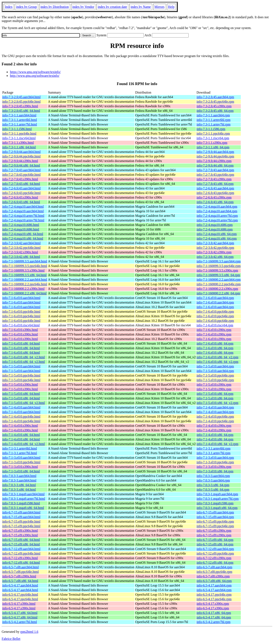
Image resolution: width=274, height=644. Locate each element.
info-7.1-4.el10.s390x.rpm (214, 426)
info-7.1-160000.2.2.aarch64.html (25, 280)
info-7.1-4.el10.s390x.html (20, 426)
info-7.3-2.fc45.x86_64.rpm (215, 111)
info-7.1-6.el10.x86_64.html (21, 343)
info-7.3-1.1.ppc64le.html (19, 134)
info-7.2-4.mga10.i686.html (21, 225)
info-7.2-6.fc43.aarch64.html (21, 188)
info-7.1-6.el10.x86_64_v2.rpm (217, 357)
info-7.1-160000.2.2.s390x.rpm (217, 289)
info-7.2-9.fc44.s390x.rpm (214, 161)
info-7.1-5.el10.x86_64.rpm (215, 394)
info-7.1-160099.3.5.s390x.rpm (217, 270)
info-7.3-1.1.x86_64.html (19, 147)
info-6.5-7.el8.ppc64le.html (21, 572)
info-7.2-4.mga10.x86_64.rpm (217, 234)
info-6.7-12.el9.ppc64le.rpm (215, 553)
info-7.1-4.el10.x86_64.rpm (215, 435)
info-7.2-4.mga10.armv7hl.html (23, 216)
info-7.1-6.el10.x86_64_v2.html (24, 357)
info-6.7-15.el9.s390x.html (20, 531)
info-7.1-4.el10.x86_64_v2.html (24, 444)
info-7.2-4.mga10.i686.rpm (215, 225)
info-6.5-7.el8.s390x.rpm (213, 576)
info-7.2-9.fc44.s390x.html (20, 161)
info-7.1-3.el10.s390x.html (20, 467)
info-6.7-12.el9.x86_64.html (21, 563)
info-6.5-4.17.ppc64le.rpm (214, 595)
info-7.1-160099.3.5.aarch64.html (25, 261)
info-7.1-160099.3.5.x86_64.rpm (218, 275)
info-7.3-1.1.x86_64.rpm (213, 147)
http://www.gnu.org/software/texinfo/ (35, 76)
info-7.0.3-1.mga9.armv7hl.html (24, 499)
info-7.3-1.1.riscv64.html (19, 138)
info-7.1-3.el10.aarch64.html (21, 458)
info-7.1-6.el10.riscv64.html (21, 325)
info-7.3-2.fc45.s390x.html (20, 106)
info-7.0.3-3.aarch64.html (19, 476)
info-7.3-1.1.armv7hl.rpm (213, 124)
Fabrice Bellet (11, 639)
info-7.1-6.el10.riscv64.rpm (215, 325)
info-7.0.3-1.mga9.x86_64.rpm (217, 508)
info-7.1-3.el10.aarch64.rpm (215, 458)
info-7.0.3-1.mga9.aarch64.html (23, 494)
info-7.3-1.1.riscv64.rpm (213, 138)
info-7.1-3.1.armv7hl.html (20, 453)
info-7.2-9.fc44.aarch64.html (21, 152)
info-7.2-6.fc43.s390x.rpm (214, 197)
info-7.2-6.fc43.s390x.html (20, 197)
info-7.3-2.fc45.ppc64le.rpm (215, 102)
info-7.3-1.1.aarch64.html (19, 115)
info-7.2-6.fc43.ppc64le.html (21, 193)
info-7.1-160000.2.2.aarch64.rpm (219, 280)
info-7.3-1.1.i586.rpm (211, 129)
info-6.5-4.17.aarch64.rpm (214, 585)
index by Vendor (83, 7)
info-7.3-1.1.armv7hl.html (20, 124)
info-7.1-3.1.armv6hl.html (20, 448)
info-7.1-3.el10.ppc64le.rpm (215, 462)
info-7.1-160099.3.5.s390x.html (23, 270)
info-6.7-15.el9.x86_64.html (21, 540)
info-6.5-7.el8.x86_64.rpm (214, 581)
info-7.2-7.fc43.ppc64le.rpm (215, 175)
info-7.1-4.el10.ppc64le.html (21, 417)
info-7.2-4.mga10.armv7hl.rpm (217, 216)
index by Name (141, 7)
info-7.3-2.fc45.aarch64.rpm (215, 97)
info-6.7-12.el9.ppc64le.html (21, 553)
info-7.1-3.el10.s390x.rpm (214, 467)
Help (171, 7)
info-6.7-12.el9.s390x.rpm (214, 558)
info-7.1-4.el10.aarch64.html (21, 407)
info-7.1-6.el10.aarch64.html (21, 298)
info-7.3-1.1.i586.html (17, 129)
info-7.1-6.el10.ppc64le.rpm (215, 312)
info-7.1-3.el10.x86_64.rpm (215, 471)
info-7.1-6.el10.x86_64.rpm (215, 343)
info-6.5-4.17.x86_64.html (20, 613)
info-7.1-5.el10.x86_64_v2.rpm (217, 403)
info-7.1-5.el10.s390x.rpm (214, 385)
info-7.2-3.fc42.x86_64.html (21, 257)
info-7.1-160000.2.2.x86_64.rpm (218, 293)
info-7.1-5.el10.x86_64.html (21, 394)
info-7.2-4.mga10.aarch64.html (23, 207)
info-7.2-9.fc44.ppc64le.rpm (215, 156)
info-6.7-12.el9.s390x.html (20, 558)
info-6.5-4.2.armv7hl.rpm (213, 622)
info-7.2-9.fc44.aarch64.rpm (215, 152)
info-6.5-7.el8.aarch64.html (21, 567)
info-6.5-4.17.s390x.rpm (213, 604)
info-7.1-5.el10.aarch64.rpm (215, 366)
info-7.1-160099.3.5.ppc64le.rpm (219, 266)
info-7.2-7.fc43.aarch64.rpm (215, 170)
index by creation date (112, 7)
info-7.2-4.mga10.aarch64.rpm (217, 207)
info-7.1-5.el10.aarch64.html (21, 366)
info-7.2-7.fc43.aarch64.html (21, 170)
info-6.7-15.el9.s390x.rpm (214, 531)
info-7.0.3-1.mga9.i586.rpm (215, 503)
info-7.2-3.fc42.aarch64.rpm (215, 243)
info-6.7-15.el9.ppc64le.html (21, 521)
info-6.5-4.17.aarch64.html (20, 585)
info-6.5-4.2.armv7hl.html (20, 622)
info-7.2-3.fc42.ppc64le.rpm (215, 248)
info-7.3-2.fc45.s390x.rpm (214, 106)
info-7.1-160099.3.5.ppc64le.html (25, 266)
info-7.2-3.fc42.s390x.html (20, 252)
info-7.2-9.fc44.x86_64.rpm (215, 165)
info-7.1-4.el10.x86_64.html (21, 435)
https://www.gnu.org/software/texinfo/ (35, 72)
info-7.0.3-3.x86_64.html (19, 485)
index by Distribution (55, 7)
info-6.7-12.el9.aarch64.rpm (215, 549)
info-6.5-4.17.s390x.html (19, 604)
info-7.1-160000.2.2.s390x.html (23, 289)
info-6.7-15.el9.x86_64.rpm (215, 540)
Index (9, 7)
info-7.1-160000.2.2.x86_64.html (24, 293)
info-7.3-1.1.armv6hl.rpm (213, 120)
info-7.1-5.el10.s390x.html (20, 385)
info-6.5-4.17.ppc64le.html (20, 595)
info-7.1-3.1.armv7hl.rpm (213, 453)
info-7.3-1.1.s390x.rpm (212, 143)
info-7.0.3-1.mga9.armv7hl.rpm (218, 499)
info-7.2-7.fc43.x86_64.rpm (215, 184)
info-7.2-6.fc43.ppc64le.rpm (215, 193)
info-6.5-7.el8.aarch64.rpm (214, 567)
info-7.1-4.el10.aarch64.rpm (215, 407)
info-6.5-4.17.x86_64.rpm (214, 613)
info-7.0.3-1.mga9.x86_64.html (23, 508)
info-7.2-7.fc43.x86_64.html (21, 184)
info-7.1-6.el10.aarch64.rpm (215, 298)
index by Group (26, 7)
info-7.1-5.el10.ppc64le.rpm (215, 375)
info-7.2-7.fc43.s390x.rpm (214, 179)
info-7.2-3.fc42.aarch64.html (21, 243)
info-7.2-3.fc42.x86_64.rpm (215, 257)
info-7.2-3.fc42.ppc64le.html (21, 248)
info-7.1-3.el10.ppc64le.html (21, 462)
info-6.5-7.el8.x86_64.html (20, 581)
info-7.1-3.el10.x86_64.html (21, 471)
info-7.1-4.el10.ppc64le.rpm (215, 417)
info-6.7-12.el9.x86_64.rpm (215, 563)
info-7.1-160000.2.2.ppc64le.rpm (219, 284)
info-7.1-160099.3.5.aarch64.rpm (219, 261)
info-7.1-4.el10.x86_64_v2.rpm (217, 444)
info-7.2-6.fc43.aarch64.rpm (215, 188)
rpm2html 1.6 (29, 632)
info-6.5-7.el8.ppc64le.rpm (214, 572)
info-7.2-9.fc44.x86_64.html (21, 165)
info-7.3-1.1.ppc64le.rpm (213, 134)
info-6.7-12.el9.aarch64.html (21, 549)
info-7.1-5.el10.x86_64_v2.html (24, 403)
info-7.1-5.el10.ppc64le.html (21, 375)
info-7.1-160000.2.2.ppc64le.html (25, 284)
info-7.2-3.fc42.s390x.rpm (214, 252)
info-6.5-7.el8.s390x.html (19, 576)
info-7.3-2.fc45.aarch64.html (21, 97)
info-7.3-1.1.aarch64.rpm (213, 115)
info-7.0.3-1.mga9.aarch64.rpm (217, 494)
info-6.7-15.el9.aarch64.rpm (215, 512)
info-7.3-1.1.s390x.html (18, 143)
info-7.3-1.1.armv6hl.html (20, 120)
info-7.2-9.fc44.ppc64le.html (21, 156)
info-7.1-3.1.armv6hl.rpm (213, 448)
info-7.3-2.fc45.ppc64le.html (21, 102)
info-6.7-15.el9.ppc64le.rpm (215, 521)
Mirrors (159, 7)
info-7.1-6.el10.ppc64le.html (21, 312)
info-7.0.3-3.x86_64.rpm (213, 485)
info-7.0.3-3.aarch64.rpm (213, 476)
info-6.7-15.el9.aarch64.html (21, 512)
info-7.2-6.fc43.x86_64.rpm (215, 202)
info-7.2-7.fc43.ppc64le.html (21, 175)
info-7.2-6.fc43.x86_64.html (21, 202)
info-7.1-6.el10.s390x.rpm (214, 330)
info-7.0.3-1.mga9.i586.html (21, 503)
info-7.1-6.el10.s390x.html (20, 330)
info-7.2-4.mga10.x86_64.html (23, 234)
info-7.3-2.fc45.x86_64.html (21, 111)
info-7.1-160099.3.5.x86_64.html (24, 275)
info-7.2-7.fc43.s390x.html (20, 179)
